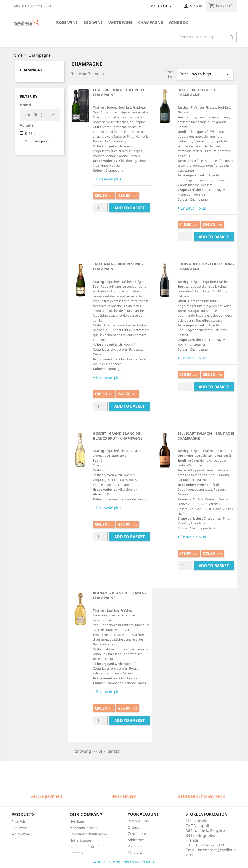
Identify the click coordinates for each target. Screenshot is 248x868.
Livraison (77, 821)
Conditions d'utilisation (88, 834)
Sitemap (76, 853)
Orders (133, 827)
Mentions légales (83, 828)
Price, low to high (205, 74)
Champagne (150, 22)
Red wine (93, 22)
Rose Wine (20, 821)
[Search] (206, 37)
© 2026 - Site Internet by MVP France (124, 862)
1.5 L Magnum (37, 141)
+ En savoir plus (107, 179)
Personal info (138, 821)
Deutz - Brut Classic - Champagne (198, 92)
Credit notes (138, 834)
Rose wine (67, 22)
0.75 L (30, 133)
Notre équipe (80, 840)
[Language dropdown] (161, 7)
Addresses (136, 840)
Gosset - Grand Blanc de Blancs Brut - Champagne (118, 436)
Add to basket (129, 208)
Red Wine (19, 828)
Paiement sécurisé (84, 847)
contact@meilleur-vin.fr (211, 852)
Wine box (178, 22)
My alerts (135, 852)
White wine (120, 22)
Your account (143, 814)
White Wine (21, 834)
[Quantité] (100, 208)
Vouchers (135, 846)
